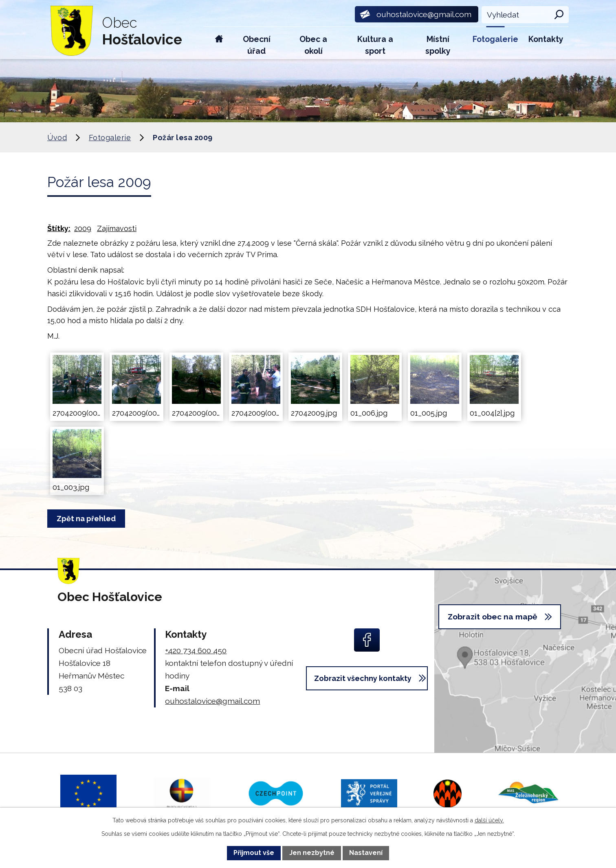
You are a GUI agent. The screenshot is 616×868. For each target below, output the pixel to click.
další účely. (489, 820)
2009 (83, 228)
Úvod (219, 43)
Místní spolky (438, 45)
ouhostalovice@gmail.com (212, 701)
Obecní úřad (257, 45)
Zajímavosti (117, 228)
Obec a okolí (313, 45)
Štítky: (59, 228)
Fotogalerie (495, 39)
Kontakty (546, 39)
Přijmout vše (254, 853)
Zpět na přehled (88, 519)
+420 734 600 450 (196, 650)
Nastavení (366, 853)
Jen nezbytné (312, 853)
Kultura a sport (375, 45)
